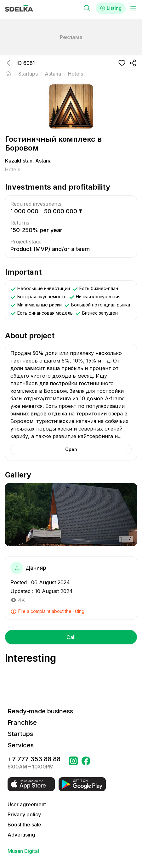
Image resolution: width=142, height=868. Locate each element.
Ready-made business (40, 711)
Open (71, 449)
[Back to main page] (8, 74)
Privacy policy (24, 814)
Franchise (22, 722)
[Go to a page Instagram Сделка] (73, 763)
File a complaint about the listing (47, 611)
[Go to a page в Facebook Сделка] (86, 763)
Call (71, 637)
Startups (20, 734)
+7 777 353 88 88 (34, 759)
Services (21, 745)
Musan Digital (23, 851)
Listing (111, 8)
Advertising (21, 835)
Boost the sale (24, 825)
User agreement (27, 804)
